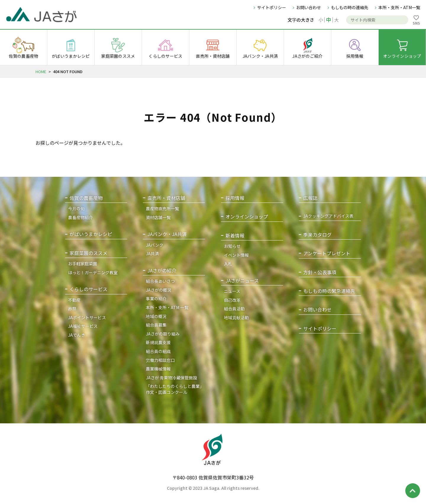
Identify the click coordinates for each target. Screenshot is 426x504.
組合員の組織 (158, 351)
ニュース (232, 291)
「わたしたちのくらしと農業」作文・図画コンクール (175, 389)
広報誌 (310, 198)
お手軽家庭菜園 (83, 264)
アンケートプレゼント (327, 253)
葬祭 (72, 309)
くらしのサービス (88, 289)
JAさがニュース (242, 281)
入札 (228, 264)
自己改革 (232, 300)
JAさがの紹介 (162, 271)
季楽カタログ (317, 235)
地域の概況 (156, 316)
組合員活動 (234, 309)
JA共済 (152, 253)
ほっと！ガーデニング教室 (93, 272)
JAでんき (77, 335)
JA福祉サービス (83, 326)
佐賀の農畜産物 (86, 198)
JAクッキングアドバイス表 (328, 216)
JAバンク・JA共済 (167, 234)
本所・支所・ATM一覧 (399, 7)
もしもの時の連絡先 (350, 7)
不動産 (74, 300)
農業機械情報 (158, 369)
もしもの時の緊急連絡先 (329, 291)
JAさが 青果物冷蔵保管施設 (171, 378)
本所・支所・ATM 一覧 (167, 307)
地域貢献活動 (236, 317)
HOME (41, 72)
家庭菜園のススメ (88, 253)
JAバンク (155, 245)
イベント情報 (236, 255)
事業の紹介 (156, 299)
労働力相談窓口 (160, 360)
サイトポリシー (272, 7)
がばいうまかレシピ (91, 234)
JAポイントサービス (87, 317)
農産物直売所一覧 (162, 208)
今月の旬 (76, 208)
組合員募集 (156, 325)
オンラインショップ (247, 217)
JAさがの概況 (159, 290)
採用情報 (235, 198)
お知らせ (232, 246)
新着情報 (235, 236)
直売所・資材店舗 (166, 198)
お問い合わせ (309, 7)
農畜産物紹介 (80, 217)
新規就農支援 (158, 342)
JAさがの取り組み (163, 334)
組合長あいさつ (160, 281)
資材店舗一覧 (158, 217)
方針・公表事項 (320, 272)
